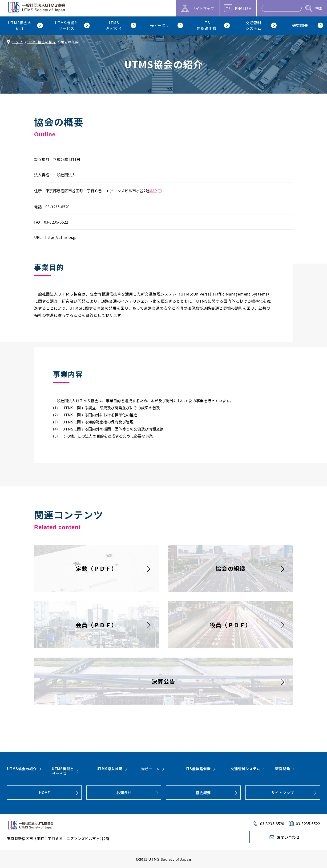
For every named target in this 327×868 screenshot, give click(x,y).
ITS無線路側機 (198, 769)
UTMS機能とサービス (63, 771)
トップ (17, 42)
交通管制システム (245, 769)
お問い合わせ (288, 837)
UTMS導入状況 (109, 769)
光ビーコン (151, 769)
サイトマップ (283, 793)
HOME (44, 793)
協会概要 (203, 793)
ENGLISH (243, 8)
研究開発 (283, 769)
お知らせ (124, 793)
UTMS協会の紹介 (42, 42)
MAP (153, 191)
